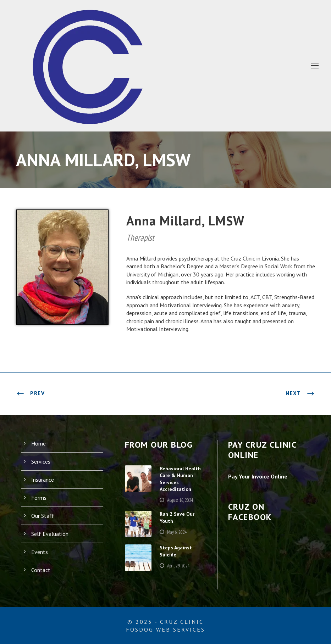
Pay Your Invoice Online (260, 476)
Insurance (44, 479)
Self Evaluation (50, 533)
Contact (41, 569)
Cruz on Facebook (254, 511)
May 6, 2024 (180, 536)
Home (39, 443)
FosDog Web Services (165, 629)
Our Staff (43, 515)
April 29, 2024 (181, 569)
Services (42, 461)
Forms (39, 497)
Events (40, 551)
